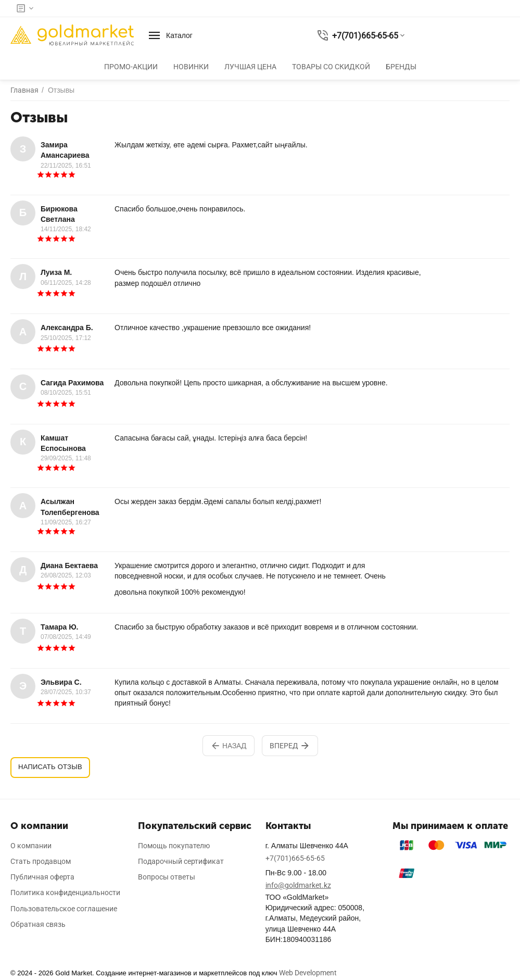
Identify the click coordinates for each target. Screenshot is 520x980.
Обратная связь (38, 924)
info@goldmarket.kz (298, 885)
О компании (31, 846)
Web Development (308, 973)
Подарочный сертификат (181, 861)
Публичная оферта (42, 877)
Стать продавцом (41, 861)
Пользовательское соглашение (64, 909)
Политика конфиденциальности (65, 893)
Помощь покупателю (174, 846)
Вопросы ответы (167, 877)
